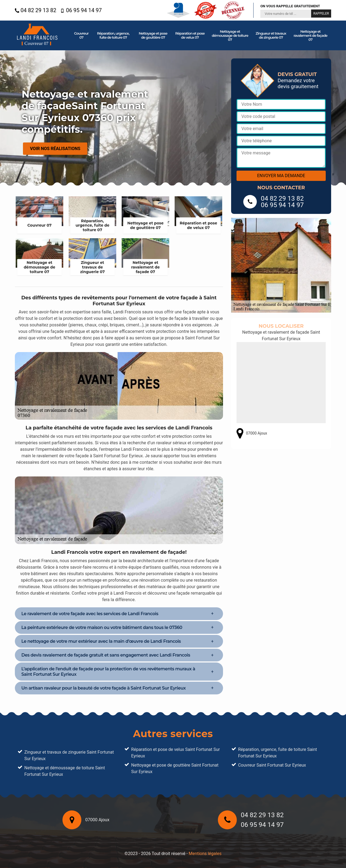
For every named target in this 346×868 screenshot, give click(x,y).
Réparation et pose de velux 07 (190, 35)
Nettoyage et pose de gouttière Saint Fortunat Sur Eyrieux (175, 768)
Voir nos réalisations (55, 149)
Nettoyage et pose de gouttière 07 (153, 35)
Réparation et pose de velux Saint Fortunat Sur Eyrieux (175, 753)
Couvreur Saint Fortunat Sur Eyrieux (272, 765)
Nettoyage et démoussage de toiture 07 (230, 35)
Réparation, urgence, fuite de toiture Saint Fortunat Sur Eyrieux (278, 753)
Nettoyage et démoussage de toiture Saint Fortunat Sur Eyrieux (65, 771)
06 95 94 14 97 (81, 10)
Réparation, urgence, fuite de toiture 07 (113, 35)
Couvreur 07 (81, 35)
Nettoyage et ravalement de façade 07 (310, 35)
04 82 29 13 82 (36, 10)
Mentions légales (205, 854)
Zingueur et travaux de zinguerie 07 (271, 35)
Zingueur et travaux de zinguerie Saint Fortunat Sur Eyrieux (69, 755)
